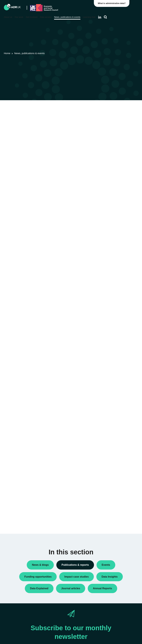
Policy (107, 118)
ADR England (111, 181)
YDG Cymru (110, 215)
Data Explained (117, 343)
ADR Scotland (111, 191)
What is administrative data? (113, 3)
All (105, 108)
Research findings (113, 128)
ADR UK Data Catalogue (50, 120)
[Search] (105, 17)
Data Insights (111, 113)
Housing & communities (116, 272)
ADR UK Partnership (115, 196)
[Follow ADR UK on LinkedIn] (100, 17)
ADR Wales (110, 201)
